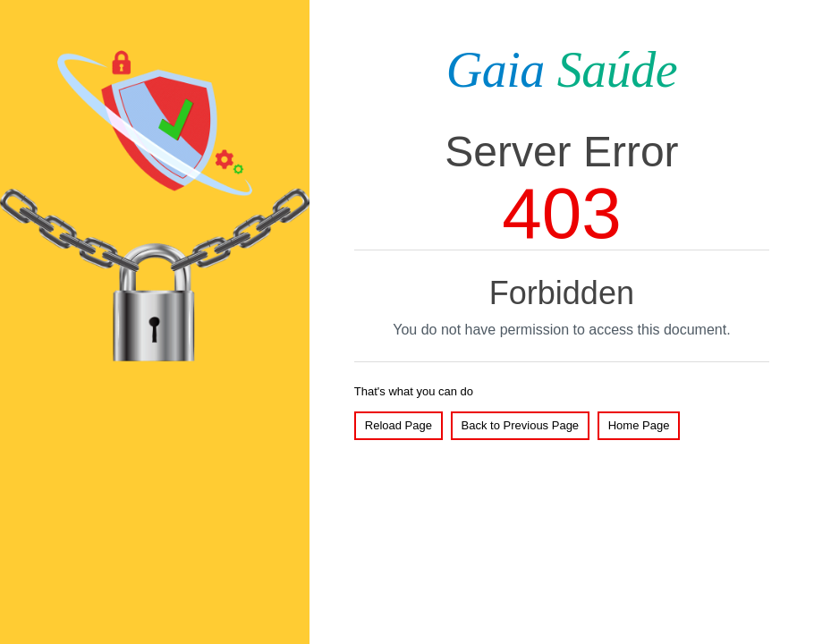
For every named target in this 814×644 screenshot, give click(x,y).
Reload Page (399, 425)
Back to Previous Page (521, 425)
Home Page (639, 425)
